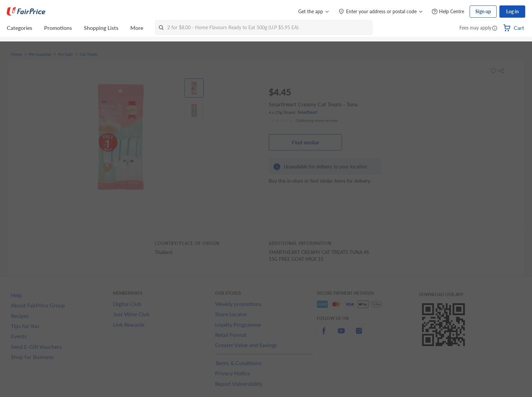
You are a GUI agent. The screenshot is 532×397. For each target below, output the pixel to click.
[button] (495, 29)
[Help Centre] (448, 12)
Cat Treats (89, 54)
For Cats (65, 54)
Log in (512, 11)
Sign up (483, 11)
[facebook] (324, 335)
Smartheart (307, 112)
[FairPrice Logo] (26, 12)
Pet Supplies (40, 54)
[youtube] (341, 335)
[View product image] (194, 88)
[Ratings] (304, 121)
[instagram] (359, 335)
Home (16, 54)
